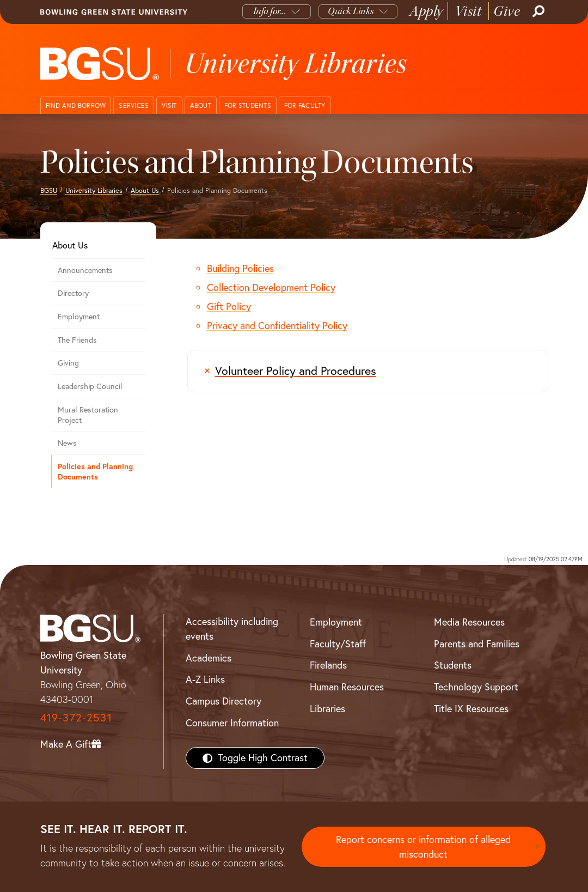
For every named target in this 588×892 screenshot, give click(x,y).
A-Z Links (205, 679)
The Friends (77, 340)
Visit (468, 11)
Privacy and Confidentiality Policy (277, 326)
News (67, 443)
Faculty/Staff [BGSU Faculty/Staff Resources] (338, 644)
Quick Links (351, 11)
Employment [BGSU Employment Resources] (336, 622)
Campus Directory (223, 701)
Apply (426, 11)
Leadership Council (90, 386)
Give (507, 11)
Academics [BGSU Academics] (209, 658)
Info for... (270, 11)
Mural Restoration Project (88, 415)
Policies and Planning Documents (95, 471)
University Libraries (94, 190)
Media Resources (469, 622)
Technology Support (476, 687)
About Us (145, 190)
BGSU (49, 190)
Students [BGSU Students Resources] (453, 665)
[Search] (537, 11)
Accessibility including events (232, 629)
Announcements (85, 270)
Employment (79, 317)
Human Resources (347, 687)
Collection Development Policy (271, 287)
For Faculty (305, 105)
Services (134, 105)
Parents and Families (477, 644)
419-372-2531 (76, 717)
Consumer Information (232, 723)
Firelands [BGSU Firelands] (328, 665)
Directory (73, 293)
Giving (68, 363)
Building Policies (240, 268)
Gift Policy (229, 307)
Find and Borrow (76, 105)
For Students (248, 105)
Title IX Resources (471, 709)
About (201, 105)
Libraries (327, 709)
